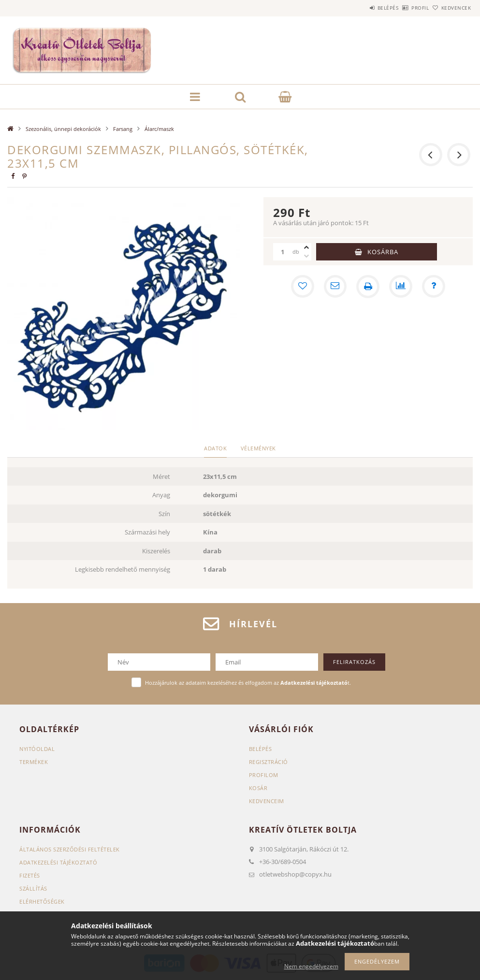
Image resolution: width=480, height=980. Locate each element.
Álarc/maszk (159, 129)
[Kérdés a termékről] (434, 287)
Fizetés (30, 875)
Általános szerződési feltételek (70, 849)
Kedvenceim (267, 801)
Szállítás (33, 888)
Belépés (361, 8)
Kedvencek (451, 8)
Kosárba (383, 252)
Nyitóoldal (37, 749)
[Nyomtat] (368, 287)
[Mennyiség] (283, 252)
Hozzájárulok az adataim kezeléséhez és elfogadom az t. (248, 683)
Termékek (34, 762)
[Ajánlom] (335, 287)
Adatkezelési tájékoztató (58, 862)
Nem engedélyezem (311, 966)
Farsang (123, 129)
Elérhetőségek (42, 901)
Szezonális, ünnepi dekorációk (63, 129)
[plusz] (306, 247)
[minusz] (306, 256)
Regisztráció (269, 762)
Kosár (258, 788)
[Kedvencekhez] (302, 287)
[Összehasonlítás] (401, 287)
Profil (404, 8)
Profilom (264, 775)
